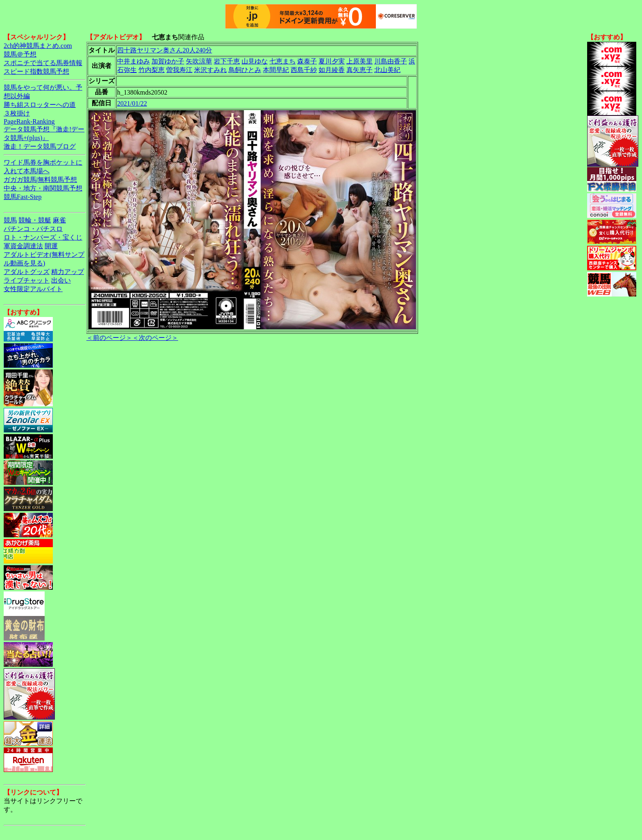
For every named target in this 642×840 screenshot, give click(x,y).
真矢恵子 (359, 70)
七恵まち (283, 61)
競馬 (10, 220)
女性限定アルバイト (33, 289)
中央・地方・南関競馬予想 (43, 188)
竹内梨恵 (151, 70)
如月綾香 (332, 70)
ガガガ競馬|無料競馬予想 (40, 180)
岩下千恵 (227, 61)
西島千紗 (304, 70)
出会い (61, 280)
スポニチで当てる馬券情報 (43, 63)
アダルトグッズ (27, 272)
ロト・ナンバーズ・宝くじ (43, 237)
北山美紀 (387, 70)
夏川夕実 (332, 61)
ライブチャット (27, 280)
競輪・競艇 (35, 220)
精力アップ (68, 272)
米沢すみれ (210, 70)
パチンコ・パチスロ (33, 229)
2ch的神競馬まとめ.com (38, 46)
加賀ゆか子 (168, 61)
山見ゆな (255, 61)
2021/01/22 (132, 103)
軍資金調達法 (23, 246)
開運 (51, 246)
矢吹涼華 (199, 61)
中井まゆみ (133, 61)
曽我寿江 (179, 70)
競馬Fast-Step (23, 197)
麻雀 (59, 220)
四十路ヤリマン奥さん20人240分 (165, 50)
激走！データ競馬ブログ (40, 146)
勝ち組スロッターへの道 (40, 105)
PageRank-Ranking (29, 121)
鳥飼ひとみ (245, 70)
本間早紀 (276, 70)
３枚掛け (17, 113)
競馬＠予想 (20, 54)
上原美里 (359, 61)
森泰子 (307, 61)
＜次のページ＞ (155, 338)
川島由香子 (391, 61)
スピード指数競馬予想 (36, 71)
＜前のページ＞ (109, 338)
